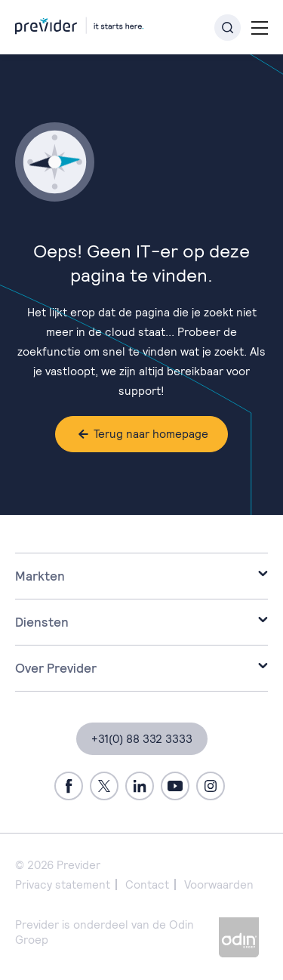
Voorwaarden (219, 884)
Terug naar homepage (151, 434)
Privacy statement (63, 884)
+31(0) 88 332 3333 (142, 739)
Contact (147, 884)
